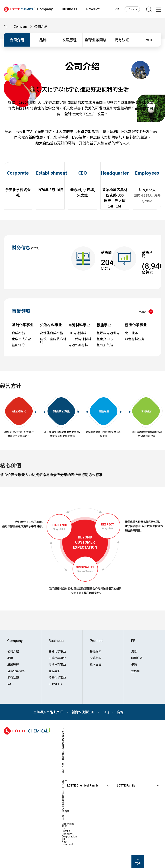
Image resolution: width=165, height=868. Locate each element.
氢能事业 (54, 671)
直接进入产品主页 (48, 712)
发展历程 (69, 40)
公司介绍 (17, 40)
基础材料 (96, 651)
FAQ (106, 712)
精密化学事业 (57, 677)
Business (70, 9)
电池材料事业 (57, 664)
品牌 (43, 40)
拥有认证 (122, 40)
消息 (134, 651)
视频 (134, 664)
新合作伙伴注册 (83, 712)
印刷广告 (137, 658)
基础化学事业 (57, 651)
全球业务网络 (96, 40)
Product (93, 9)
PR (117, 9)
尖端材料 (96, 658)
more (142, 312)
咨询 (120, 712)
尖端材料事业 (57, 658)
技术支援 (96, 664)
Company (45, 9)
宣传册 (135, 671)
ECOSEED (55, 684)
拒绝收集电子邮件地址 (63, 760)
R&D (148, 40)
